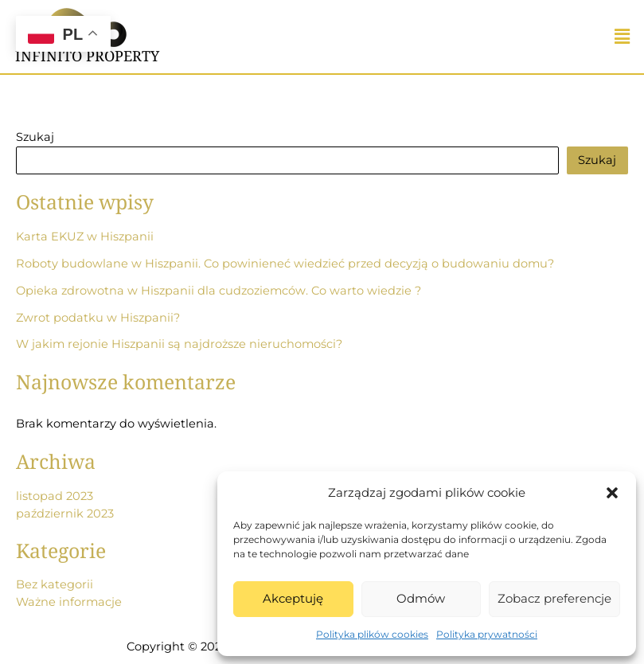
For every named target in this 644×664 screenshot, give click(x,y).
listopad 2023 (55, 496)
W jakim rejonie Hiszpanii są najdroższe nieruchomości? (179, 344)
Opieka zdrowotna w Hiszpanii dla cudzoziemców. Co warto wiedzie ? (219, 291)
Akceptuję (293, 598)
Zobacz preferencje (554, 598)
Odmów (421, 598)
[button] (612, 493)
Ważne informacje (69, 602)
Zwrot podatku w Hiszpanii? (98, 318)
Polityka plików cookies (372, 634)
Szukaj (35, 137)
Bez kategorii (55, 584)
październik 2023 (65, 514)
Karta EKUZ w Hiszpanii (85, 236)
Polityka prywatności (487, 634)
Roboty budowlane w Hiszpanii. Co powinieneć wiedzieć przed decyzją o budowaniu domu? (285, 264)
